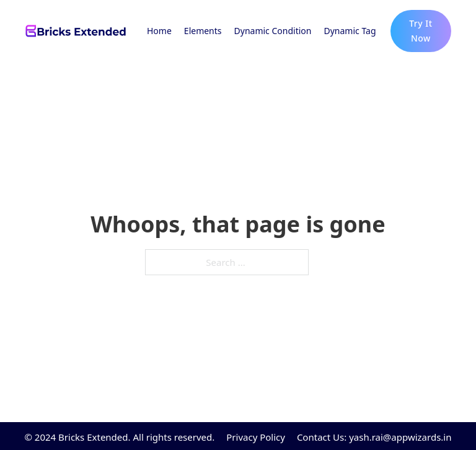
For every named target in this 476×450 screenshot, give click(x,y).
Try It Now (421, 31)
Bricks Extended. (94, 437)
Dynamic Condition (273, 31)
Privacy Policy (256, 437)
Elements (203, 31)
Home (159, 31)
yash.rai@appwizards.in (400, 437)
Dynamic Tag (350, 31)
